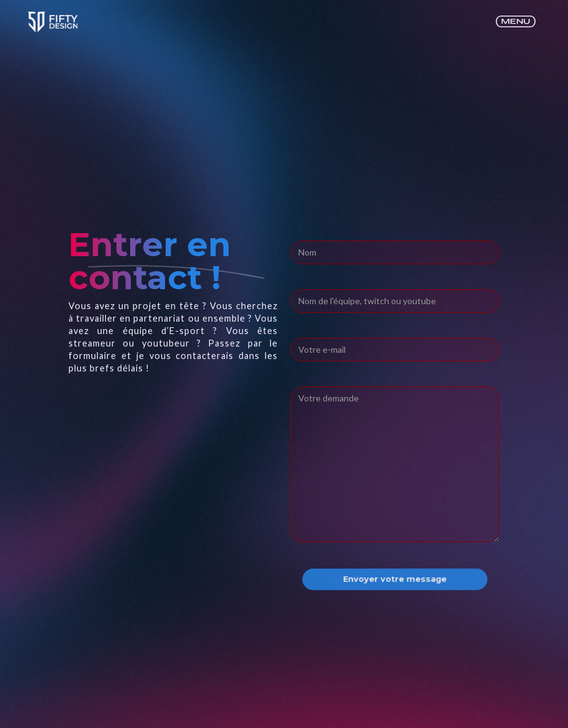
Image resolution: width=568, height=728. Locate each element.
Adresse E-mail (325, 277)
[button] (516, 22)
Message (311, 374)
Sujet (303, 325)
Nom (301, 228)
